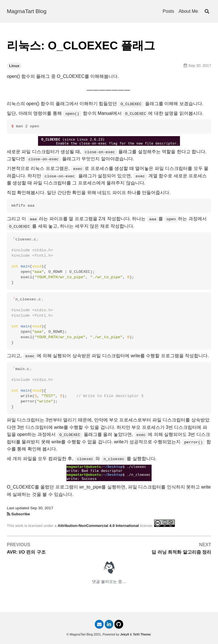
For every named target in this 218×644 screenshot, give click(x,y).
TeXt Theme (142, 634)
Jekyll (124, 634)
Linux (14, 66)
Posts (168, 11)
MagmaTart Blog (27, 11)
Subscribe (21, 514)
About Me (188, 11)
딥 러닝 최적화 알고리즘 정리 (181, 552)
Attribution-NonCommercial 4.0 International (98, 526)
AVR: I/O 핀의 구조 (26, 552)
